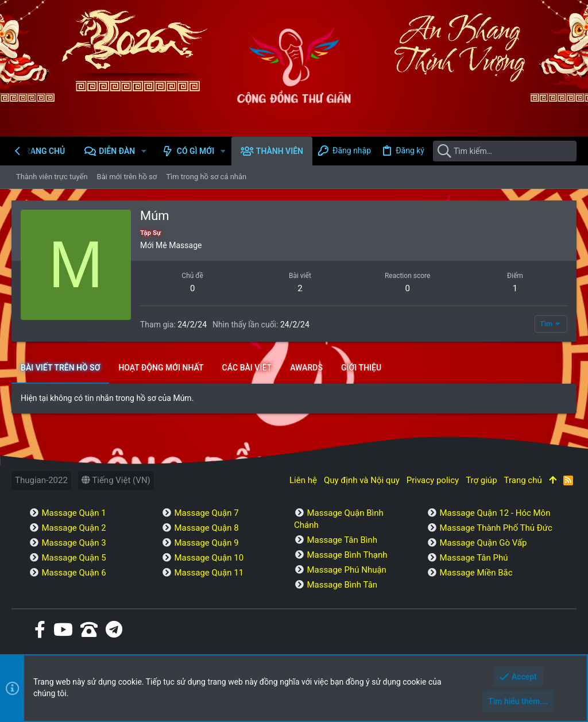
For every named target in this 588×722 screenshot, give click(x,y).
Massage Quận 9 (206, 543)
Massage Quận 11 (209, 573)
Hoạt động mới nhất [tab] (161, 368)
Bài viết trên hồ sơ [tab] (60, 368)
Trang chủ (523, 480)
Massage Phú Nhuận (346, 570)
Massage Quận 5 (73, 558)
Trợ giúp (481, 480)
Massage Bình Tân (342, 585)
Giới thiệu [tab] (361, 368)
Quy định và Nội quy (362, 480)
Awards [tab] (306, 368)
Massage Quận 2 (73, 528)
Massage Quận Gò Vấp (483, 543)
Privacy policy (433, 480)
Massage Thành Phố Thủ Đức (496, 528)
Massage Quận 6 (73, 573)
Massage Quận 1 (73, 513)
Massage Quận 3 (73, 543)
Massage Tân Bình (342, 540)
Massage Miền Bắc (476, 573)
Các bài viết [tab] (247, 368)
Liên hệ (303, 480)
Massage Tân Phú (473, 558)
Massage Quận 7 (206, 513)
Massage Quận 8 (206, 528)
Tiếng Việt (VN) (116, 480)
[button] (144, 151)
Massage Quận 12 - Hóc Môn (495, 513)
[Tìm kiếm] (505, 151)
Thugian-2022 (41, 480)
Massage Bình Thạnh (347, 555)
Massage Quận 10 (209, 558)
